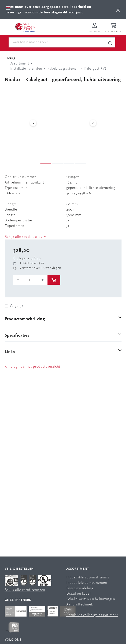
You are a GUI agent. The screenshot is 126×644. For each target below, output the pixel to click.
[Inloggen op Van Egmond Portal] (95, 28)
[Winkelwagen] (114, 28)
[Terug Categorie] (11, 58)
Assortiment (78, 569)
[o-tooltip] (30, 280)
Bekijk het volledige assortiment (92, 615)
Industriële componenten (87, 583)
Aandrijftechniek (80, 605)
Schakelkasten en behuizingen (91, 599)
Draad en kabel (79, 594)
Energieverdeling (80, 588)
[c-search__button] (110, 43)
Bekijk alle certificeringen (25, 590)
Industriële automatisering (88, 577)
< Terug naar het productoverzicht (33, 367)
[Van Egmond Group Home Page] (25, 27)
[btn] (118, 10)
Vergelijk (16, 306)
